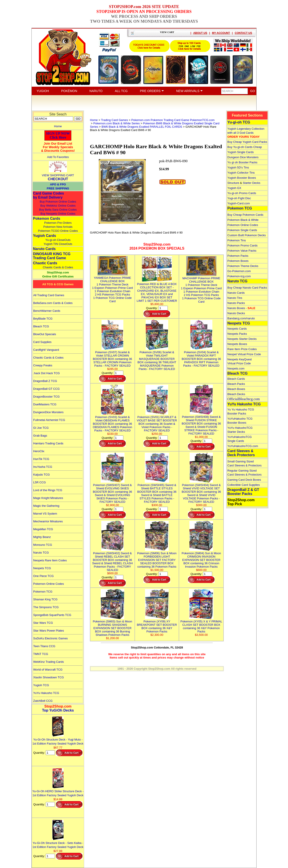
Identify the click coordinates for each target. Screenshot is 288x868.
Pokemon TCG (43, 592)
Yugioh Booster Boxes (242, 178)
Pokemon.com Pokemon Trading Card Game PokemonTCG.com (173, 120)
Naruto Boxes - (241, 308)
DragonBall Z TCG (45, 381)
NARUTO (96, 91)
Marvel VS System (45, 514)
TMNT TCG (41, 654)
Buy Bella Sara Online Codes (58, 210)
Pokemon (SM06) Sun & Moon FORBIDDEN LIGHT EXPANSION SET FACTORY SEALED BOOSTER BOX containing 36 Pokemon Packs (157, 558)
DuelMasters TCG (45, 404)
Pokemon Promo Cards (242, 245)
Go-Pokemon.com (239, 271)
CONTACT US (243, 33)
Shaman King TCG (45, 599)
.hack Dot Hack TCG (47, 373)
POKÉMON (69, 91)
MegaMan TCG (43, 529)
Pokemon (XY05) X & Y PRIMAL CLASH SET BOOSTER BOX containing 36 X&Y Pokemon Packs (201, 625)
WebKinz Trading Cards (49, 662)
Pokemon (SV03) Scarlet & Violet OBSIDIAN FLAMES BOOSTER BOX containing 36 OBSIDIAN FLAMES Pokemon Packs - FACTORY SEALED (112, 422)
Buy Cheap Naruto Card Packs (247, 288)
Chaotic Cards (45, 263)
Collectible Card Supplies (243, 485)
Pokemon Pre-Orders (58, 223)
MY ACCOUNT (221, 33)
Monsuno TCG (43, 545)
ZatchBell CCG (43, 701)
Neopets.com (236, 368)
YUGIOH (43, 91)
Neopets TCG (42, 568)
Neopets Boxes (237, 344)
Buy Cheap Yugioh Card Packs (247, 142)
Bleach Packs (236, 384)
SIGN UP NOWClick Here (58, 135)
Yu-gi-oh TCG (239, 122)
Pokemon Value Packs (242, 251)
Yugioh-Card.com (238, 203)
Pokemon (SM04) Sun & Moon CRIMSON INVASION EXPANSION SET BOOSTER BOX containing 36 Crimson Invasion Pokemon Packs (201, 558)
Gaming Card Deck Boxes (244, 480)
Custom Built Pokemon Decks (247, 235)
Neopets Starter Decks (242, 339)
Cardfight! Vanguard (46, 350)
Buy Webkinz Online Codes (58, 206)
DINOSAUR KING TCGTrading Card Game (52, 256)
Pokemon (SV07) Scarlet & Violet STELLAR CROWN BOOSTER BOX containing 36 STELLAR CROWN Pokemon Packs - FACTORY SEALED (112, 357)
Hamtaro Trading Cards (48, 443)
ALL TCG (121, 91)
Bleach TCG (41, 326)
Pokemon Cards (47, 219)
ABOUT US (200, 33)
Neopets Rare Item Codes (50, 560)
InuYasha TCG (43, 467)
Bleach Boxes (236, 389)
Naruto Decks (236, 313)
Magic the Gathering (46, 506)
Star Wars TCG (43, 623)
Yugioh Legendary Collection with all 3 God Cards (246, 133)
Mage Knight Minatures (48, 498)
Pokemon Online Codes (49, 584)
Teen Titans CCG (44, 646)
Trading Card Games (115, 120)
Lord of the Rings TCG (48, 490)
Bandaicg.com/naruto (241, 318)
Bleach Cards (236, 379)
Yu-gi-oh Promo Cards (242, 193)
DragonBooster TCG (46, 397)
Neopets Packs (237, 334)
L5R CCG (39, 482)
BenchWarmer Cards (47, 311)
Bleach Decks (236, 394)
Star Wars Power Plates (49, 631)
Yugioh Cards (45, 236)
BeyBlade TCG (43, 319)
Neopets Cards (237, 329)
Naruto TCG (41, 553)
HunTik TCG (41, 459)
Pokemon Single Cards (242, 230)
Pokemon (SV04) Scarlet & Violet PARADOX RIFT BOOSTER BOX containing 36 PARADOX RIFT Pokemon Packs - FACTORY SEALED (201, 357)
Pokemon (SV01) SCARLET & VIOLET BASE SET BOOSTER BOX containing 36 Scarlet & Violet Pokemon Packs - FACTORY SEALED (157, 422)
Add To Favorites (58, 157)
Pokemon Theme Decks (243, 266)
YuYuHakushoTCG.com (243, 446)
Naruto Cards (44, 249)
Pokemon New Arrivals (58, 227)
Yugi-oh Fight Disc (239, 198)
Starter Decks (252, 183)
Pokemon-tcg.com (239, 276)
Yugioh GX (234, 188)
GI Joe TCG (41, 428)
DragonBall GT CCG (46, 389)
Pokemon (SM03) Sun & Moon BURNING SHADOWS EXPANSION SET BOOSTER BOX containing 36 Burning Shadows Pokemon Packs (112, 626)
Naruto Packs (236, 303)
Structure (233, 183)
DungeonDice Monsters (48, 412)
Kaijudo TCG (41, 475)
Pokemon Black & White (243, 220)
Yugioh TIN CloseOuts (58, 244)
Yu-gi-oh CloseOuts (58, 240)
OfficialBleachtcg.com (243, 399)
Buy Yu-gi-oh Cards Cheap (244, 147)
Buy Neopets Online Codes (58, 214)
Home (58, 126)
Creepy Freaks (43, 365)
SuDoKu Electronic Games (51, 638)
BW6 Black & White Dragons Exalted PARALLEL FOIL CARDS (142, 127)
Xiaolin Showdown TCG (49, 677)
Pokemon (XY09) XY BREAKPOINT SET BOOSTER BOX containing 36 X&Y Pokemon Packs (157, 625)
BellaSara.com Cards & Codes (53, 303)
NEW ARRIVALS (190, 91)
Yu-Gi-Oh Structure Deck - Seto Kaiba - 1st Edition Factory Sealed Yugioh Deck (58, 843)
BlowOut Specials (45, 334)
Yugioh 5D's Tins (238, 167)
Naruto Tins (235, 298)
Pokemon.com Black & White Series (116, 123)
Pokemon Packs (238, 256)
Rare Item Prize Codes (242, 349)
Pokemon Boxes (238, 261)
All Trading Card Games (49, 295)
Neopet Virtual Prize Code (244, 354)
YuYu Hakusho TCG (46, 693)
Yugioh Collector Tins (241, 173)
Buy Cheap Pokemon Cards (245, 215)
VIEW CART (167, 32)
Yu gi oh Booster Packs (242, 162)
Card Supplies (42, 342)
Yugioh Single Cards (240, 152)
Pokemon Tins (236, 240)
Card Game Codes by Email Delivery (49, 195)
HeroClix (39, 451)
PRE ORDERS (152, 91)
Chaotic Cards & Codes (58, 267)
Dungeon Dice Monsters (243, 157)
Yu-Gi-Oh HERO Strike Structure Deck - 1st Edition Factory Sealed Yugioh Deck (58, 791)
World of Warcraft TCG (48, 670)
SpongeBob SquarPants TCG (52, 615)
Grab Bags (40, 436)
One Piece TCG (44, 576)
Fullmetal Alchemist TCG (49, 420)
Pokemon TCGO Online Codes (58, 231)
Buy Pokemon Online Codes (58, 202)
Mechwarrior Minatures (48, 521)
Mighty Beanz (42, 537)
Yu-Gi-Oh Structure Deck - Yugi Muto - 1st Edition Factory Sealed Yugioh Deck (58, 740)
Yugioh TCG (41, 685)
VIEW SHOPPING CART (58, 175)
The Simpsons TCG (46, 607)
